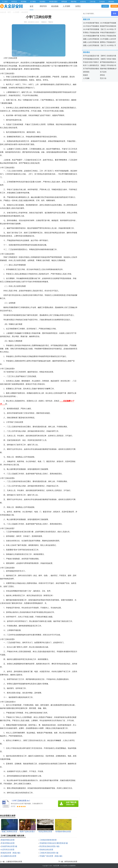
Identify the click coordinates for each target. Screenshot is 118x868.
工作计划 (92, 2)
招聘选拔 (64, 2)
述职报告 (86, 72)
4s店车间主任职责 (8, 850)
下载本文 (51, 22)
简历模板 (24, 2)
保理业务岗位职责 (71, 862)
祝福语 (85, 75)
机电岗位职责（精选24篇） (11, 853)
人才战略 (86, 78)
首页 (32, 6)
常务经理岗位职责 (8, 843)
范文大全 (103, 78)
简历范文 (14, 2)
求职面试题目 (53, 2)
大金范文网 (56, 866)
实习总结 (103, 72)
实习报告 (33, 2)
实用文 (78, 6)
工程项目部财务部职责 (48, 840)
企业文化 (83, 2)
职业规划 (42, 2)
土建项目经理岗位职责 (14, 862)
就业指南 (55, 6)
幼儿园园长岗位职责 (9, 856)
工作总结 (102, 2)
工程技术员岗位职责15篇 (49, 853)
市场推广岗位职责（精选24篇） (51, 856)
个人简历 (5, 2)
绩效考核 (74, 2)
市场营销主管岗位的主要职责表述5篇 (54, 843)
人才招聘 (66, 6)
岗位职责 (25, 12)
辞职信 (102, 75)
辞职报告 (111, 2)
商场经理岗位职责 (8, 840)
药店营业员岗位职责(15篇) (50, 846)
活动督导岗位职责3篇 (9, 846)
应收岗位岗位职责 (46, 850)
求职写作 (43, 6)
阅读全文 (44, 22)
